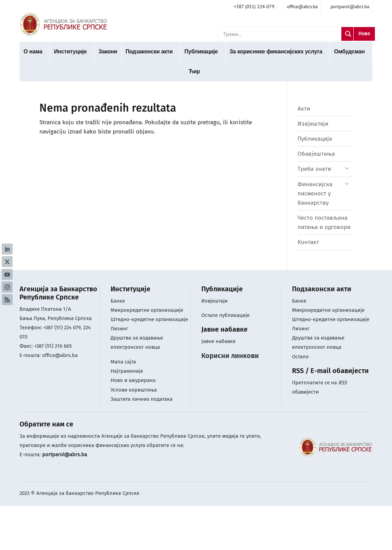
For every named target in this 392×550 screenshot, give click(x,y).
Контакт (308, 242)
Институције (71, 52)
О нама (33, 52)
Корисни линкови (230, 356)
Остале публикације (225, 315)
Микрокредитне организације (147, 310)
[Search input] (281, 34)
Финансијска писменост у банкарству (315, 194)
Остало (300, 357)
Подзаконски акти (149, 52)
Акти (304, 109)
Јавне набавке (218, 341)
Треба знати (314, 169)
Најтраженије (127, 371)
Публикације (201, 52)
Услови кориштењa (134, 390)
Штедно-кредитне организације (149, 319)
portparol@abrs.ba (65, 455)
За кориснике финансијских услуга (276, 52)
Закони (108, 52)
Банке (118, 301)
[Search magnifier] (348, 34)
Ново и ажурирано (133, 380)
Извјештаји (313, 124)
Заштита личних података (142, 399)
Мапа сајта (123, 362)
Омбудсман (349, 52)
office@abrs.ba (60, 355)
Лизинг (120, 329)
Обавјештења (316, 154)
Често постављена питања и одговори (324, 222)
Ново (364, 34)
